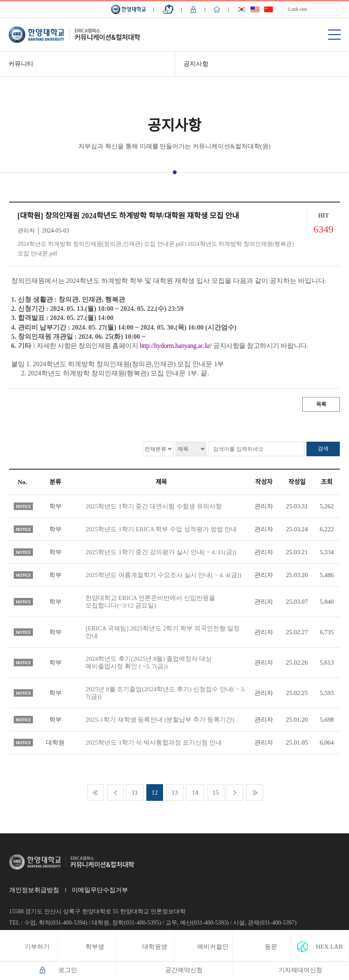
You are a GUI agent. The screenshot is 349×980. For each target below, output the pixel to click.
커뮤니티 (21, 64)
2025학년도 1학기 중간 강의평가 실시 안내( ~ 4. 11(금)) (161, 552)
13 (175, 792)
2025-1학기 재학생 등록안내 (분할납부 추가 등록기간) (160, 720)
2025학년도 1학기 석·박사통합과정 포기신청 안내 (153, 742)
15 (216, 792)
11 (135, 792)
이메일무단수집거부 (100, 890)
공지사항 (196, 64)
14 (195, 792)
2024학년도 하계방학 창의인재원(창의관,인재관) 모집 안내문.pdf (101, 244)
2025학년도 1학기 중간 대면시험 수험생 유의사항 (153, 506)
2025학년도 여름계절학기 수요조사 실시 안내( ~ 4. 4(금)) (163, 575)
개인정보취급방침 (34, 890)
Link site (298, 9)
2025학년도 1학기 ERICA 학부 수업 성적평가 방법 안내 (161, 529)
